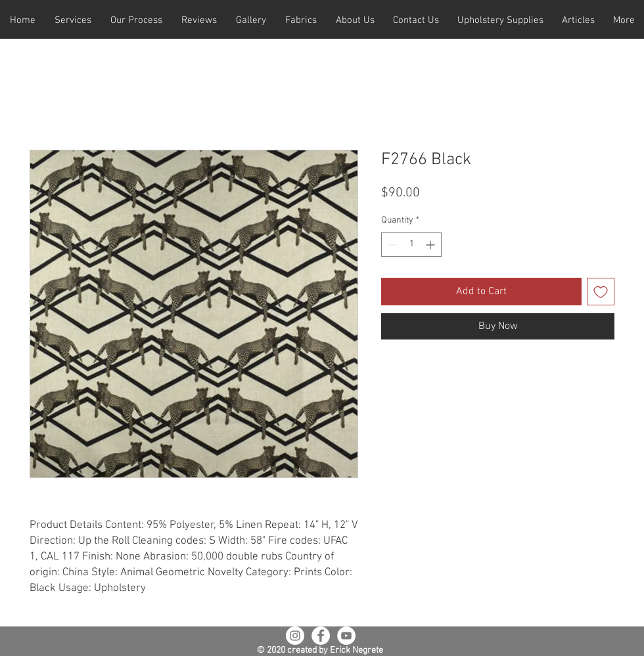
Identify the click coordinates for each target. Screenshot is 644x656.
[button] (73, 21)
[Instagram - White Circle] (295, 636)
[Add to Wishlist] (601, 292)
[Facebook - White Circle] (321, 636)
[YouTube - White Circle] (346, 636)
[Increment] (431, 245)
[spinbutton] (411, 245)
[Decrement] (391, 245)
